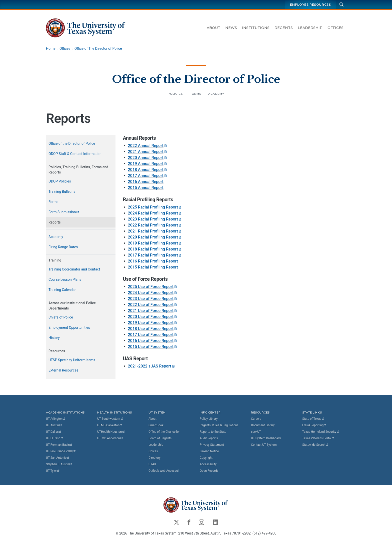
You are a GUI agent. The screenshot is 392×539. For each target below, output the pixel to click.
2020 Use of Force (153, 317)
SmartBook (156, 425)
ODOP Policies (60, 181)
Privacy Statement (212, 445)
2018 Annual (148, 170)
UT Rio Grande (61, 451)
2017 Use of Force (153, 335)
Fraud (314, 425)
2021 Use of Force (153, 311)
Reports (55, 222)
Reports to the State (213, 432)
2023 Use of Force (153, 299)
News (231, 28)
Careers (256, 419)
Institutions (256, 28)
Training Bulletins (62, 191)
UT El (55, 438)
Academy (216, 94)
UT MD (110, 438)
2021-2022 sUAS (152, 366)
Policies (175, 94)
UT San (58, 458)
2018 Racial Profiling (155, 249)
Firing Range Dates (63, 247)
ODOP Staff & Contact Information (75, 154)
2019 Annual (148, 164)
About (213, 28)
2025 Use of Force (153, 287)
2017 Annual (148, 176)
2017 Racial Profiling (155, 255)
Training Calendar (62, 290)
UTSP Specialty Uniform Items (72, 360)
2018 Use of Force (153, 329)
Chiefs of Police (61, 317)
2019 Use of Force (153, 323)
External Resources (63, 370)
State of (313, 419)
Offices (335, 28)
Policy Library (209, 419)
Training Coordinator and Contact (74, 269)
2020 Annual (148, 158)
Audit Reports (209, 438)
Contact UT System (264, 445)
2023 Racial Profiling (155, 219)
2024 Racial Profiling (155, 213)
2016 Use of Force (153, 341)
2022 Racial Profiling (155, 225)
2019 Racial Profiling (155, 243)
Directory (154, 458)
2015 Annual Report (146, 188)
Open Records (209, 471)
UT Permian (59, 445)
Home (51, 48)
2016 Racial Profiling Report (153, 261)
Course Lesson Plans (65, 279)
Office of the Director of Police (196, 79)
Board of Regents (160, 438)
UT (56, 419)
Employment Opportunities (69, 327)
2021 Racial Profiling (155, 231)
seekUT (256, 432)
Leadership (310, 28)
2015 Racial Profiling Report (153, 267)
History (54, 338)
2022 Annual (148, 146)
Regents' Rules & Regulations (219, 425)
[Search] (341, 4)
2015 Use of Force (153, 347)
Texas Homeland (321, 432)
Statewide (315, 445)
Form (64, 212)
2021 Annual (148, 152)
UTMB (110, 425)
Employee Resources (310, 5)
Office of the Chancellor (164, 432)
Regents (284, 28)
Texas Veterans (318, 438)
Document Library (263, 425)
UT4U (152, 464)
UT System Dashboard (266, 438)
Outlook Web (164, 471)
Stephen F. (59, 464)
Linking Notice (209, 451)
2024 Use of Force (153, 293)
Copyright (206, 458)
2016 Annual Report (146, 182)
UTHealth (111, 432)
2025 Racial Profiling (155, 207)
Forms (196, 94)
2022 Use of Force (153, 305)
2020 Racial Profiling (155, 237)
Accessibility (208, 464)
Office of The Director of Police (98, 48)
